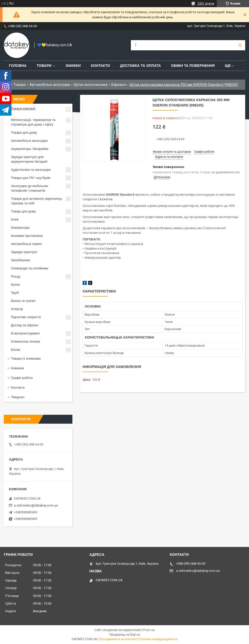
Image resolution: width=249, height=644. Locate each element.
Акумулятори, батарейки (30, 149)
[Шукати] (240, 45)
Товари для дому (24, 133)
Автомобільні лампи (26, 244)
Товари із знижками (26, 358)
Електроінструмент (26, 333)
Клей (15, 219)
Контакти (100, 66)
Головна (18, 66)
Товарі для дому (23, 211)
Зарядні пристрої (24, 252)
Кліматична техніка (25, 341)
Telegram (18, 397)
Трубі (15, 293)
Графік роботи (22, 378)
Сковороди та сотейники (30, 268)
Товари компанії (23, 108)
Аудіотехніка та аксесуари (31, 170)
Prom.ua (149, 630)
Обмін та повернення (193, 66)
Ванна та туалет (23, 301)
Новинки (17, 368)
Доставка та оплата (140, 66)
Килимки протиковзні (27, 236)
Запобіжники (21, 260)
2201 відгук (206, 4)
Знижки (73, 66)
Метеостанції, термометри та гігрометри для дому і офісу (33, 122)
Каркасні (119, 85)
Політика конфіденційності (158, 639)
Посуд (16, 276)
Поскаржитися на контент (118, 639)
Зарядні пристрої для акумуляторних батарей (29, 159)
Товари (44, 66)
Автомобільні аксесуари (50, 85)
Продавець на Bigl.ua (125, 635)
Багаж (15, 350)
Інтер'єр (17, 309)
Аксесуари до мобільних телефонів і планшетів (30, 188)
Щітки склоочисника (91, 85)
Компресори (20, 228)
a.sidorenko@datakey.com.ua (36, 505)
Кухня (15, 285)
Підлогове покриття (26, 317)
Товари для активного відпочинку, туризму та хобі (37, 201)
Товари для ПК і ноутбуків (31, 178)
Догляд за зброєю (25, 325)
